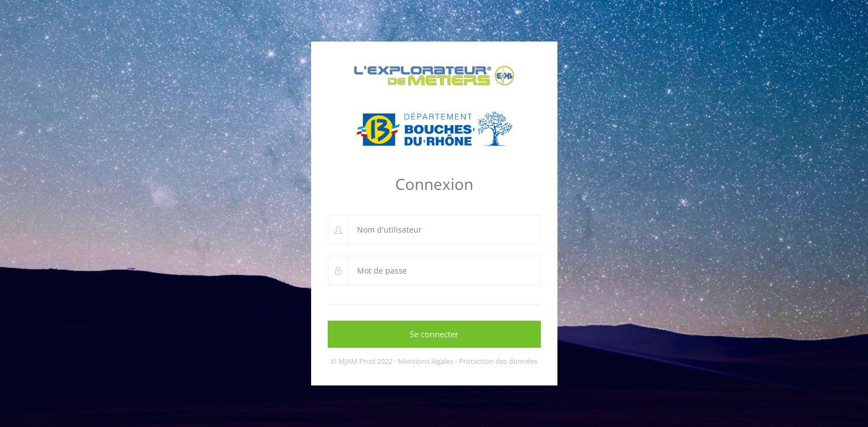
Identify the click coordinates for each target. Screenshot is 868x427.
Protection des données (498, 361)
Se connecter (434, 334)
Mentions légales (426, 361)
